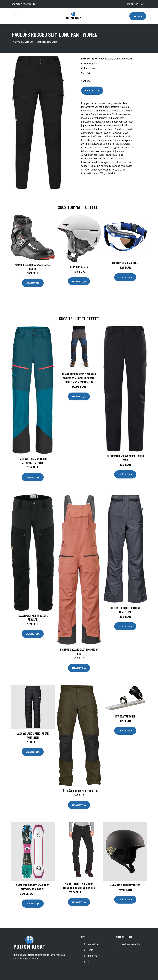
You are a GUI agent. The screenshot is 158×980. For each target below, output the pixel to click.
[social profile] (34, 4)
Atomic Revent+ (79, 267)
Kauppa (138, 16)
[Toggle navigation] (16, 16)
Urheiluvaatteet (24, 42)
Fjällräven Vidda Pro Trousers (79, 791)
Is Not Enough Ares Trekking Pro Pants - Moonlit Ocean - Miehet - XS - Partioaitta (79, 378)
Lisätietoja (92, 91)
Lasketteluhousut (47, 42)
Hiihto (90, 950)
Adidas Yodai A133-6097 (125, 263)
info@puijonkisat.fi (135, 4)
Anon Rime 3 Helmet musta (125, 885)
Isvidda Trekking (125, 716)
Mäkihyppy (93, 956)
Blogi (90, 962)
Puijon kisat (93, 944)
